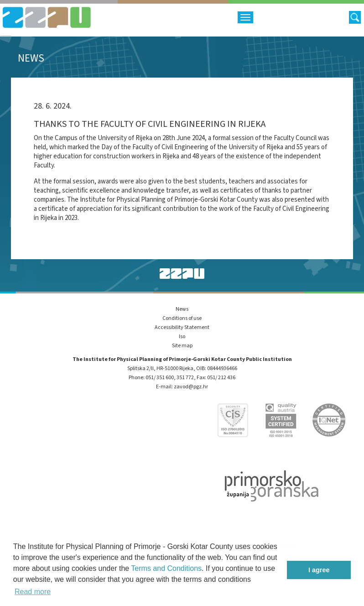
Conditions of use (182, 318)
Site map (182, 346)
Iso (182, 337)
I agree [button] (319, 570)
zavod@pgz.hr (191, 387)
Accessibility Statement (182, 327)
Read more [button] (33, 592)
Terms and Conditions (166, 568)
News (182, 309)
